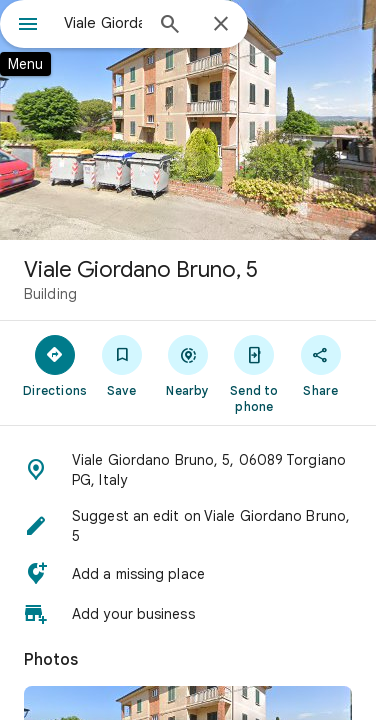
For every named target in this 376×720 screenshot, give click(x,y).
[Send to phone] (254, 373)
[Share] (321, 365)
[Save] (121, 365)
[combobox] (103, 23)
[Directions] (55, 365)
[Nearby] (188, 365)
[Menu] (28, 26)
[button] (188, 470)
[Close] (221, 25)
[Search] (170, 26)
